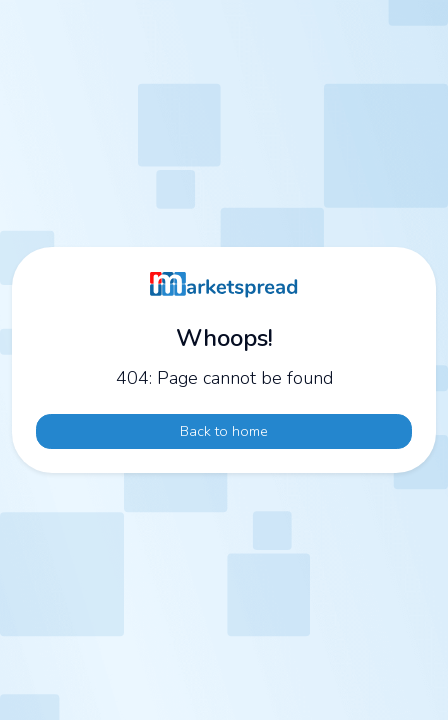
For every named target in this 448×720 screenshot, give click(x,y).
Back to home (224, 431)
